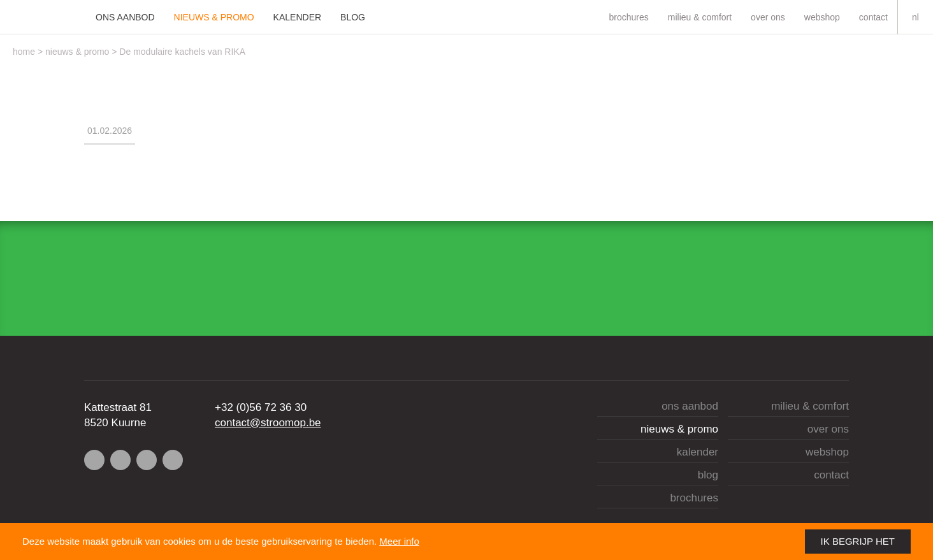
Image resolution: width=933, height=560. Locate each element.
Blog (353, 17)
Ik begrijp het (858, 541)
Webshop (822, 17)
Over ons (768, 17)
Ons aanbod (125, 17)
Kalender (297, 17)
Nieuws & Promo (214, 17)
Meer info (399, 541)
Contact (873, 17)
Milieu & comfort (700, 17)
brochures (628, 17)
